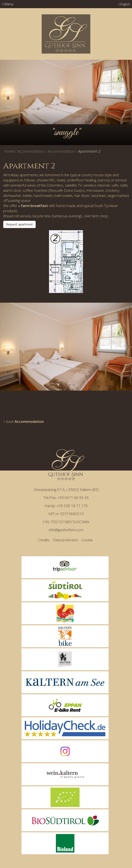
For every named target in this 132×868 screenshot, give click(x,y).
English (124, 4)
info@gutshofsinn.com (66, 530)
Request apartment (19, 224)
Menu (8, 4)
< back (24, 421)
